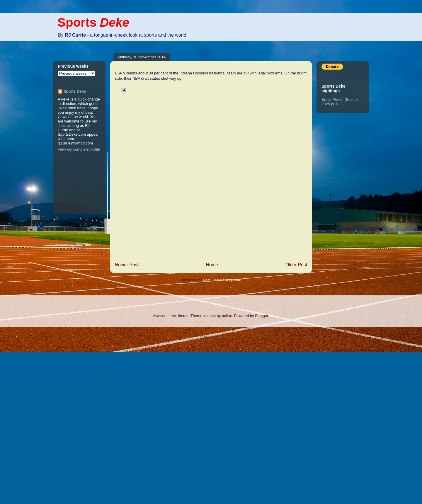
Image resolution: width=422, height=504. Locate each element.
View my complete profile (79, 149)
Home (212, 265)
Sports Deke (75, 91)
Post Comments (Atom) (223, 280)
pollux (227, 316)
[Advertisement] (23, 415)
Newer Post (127, 265)
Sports (93, 22)
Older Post (296, 265)
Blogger (261, 316)
